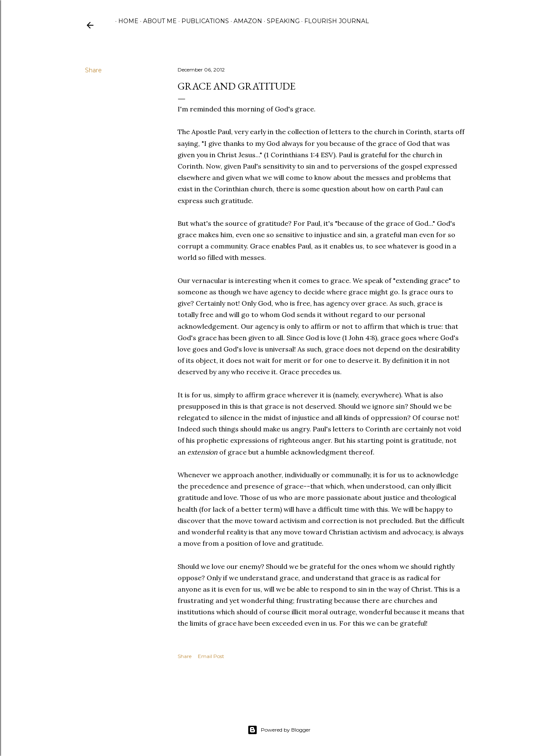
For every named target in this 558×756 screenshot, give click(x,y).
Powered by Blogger (279, 730)
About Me (157, 21)
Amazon (245, 21)
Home (125, 21)
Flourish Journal (334, 21)
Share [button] (93, 70)
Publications (202, 21)
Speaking (280, 21)
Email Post (211, 656)
